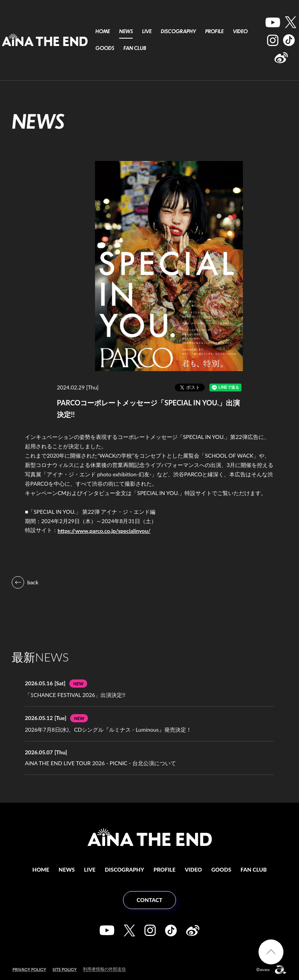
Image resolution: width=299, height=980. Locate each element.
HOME (103, 31)
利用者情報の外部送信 (104, 969)
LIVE (147, 31)
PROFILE (214, 31)
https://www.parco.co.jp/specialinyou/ (104, 531)
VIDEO (240, 31)
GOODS (105, 48)
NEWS (126, 31)
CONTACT (149, 900)
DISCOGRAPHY (178, 31)
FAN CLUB (135, 48)
